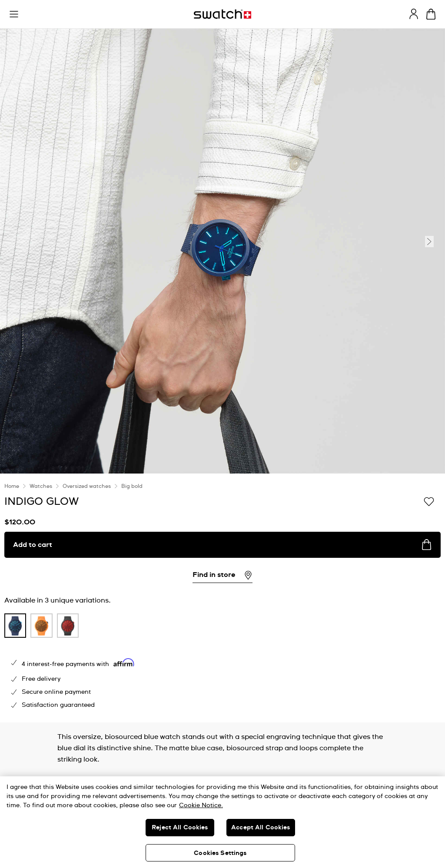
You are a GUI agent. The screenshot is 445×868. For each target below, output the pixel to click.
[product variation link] (15, 626)
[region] (222, 822)
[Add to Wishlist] (429, 501)
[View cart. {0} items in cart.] (431, 14)
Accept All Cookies (261, 828)
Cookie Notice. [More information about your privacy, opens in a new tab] (201, 805)
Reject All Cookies (180, 828)
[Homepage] (222, 14)
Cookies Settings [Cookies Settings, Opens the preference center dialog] (220, 853)
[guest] (414, 14)
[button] (14, 14)
